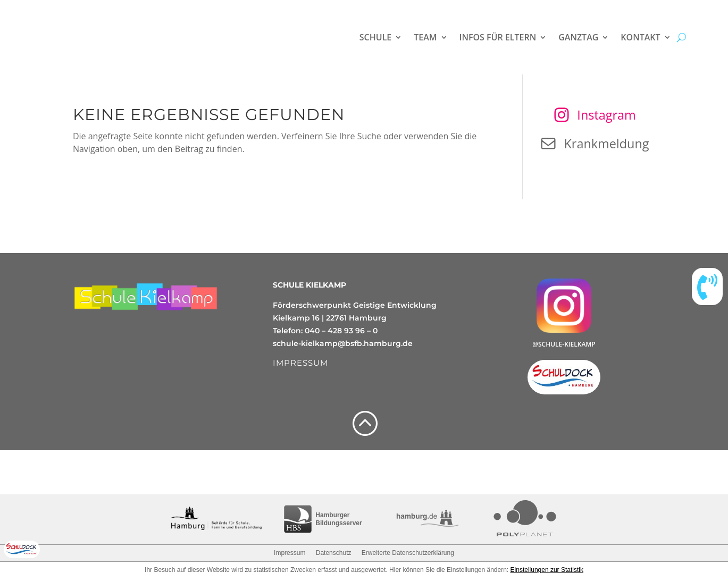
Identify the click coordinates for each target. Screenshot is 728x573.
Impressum (290, 553)
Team (425, 37)
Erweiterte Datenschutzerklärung (408, 553)
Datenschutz (334, 553)
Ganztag (578, 37)
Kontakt (640, 37)
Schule (375, 37)
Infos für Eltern (498, 37)
